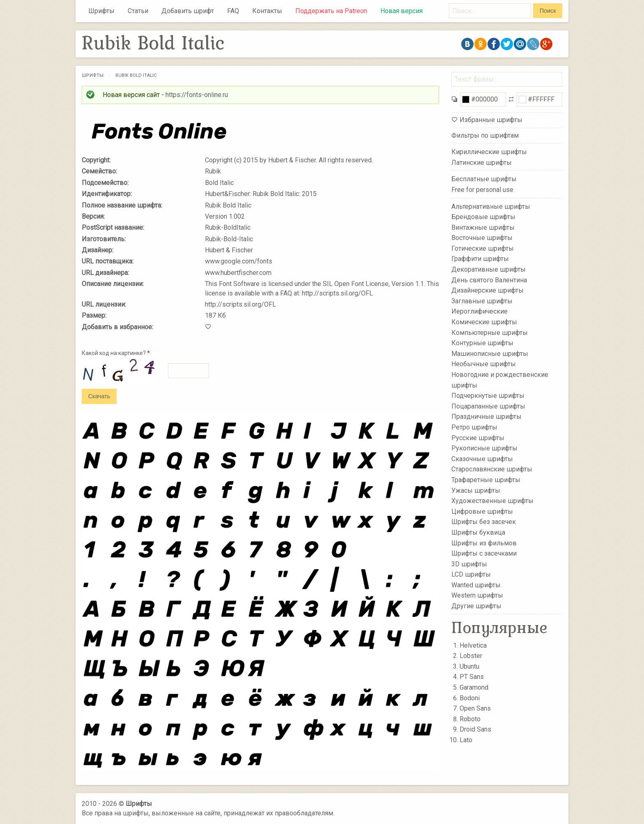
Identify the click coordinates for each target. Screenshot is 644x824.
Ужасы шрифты (476, 490)
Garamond (474, 687)
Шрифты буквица (478, 532)
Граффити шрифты (480, 259)
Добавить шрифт (188, 11)
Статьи (138, 11)
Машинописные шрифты (490, 354)
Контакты (267, 11)
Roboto (470, 719)
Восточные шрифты (482, 238)
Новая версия (401, 11)
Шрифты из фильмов (484, 543)
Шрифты (101, 11)
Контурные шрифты (482, 343)
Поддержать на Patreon (331, 11)
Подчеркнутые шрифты (488, 396)
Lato (466, 740)
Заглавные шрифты (482, 301)
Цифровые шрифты (482, 511)
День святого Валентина (489, 280)
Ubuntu (469, 666)
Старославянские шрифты (492, 469)
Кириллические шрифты (489, 152)
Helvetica (473, 645)
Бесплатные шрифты (484, 179)
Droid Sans (475, 729)
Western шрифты (477, 595)
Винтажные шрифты (483, 227)
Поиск (548, 11)
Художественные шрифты (492, 501)
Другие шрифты (476, 606)
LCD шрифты (471, 574)
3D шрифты (469, 564)
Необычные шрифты (484, 364)
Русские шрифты (478, 437)
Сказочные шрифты (482, 459)
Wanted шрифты (476, 585)
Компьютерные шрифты (490, 332)
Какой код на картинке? (116, 353)
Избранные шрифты (491, 120)
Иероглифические (480, 311)
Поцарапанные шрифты (488, 406)
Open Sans (475, 708)
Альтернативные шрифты (491, 206)
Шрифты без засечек (484, 522)
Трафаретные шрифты (486, 480)
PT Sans (472, 677)
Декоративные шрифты (489, 269)
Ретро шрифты (474, 427)
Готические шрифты (483, 248)
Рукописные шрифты (484, 448)
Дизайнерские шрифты (488, 290)
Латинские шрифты (482, 163)
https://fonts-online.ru (197, 95)
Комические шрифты (484, 322)
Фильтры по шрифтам (485, 135)
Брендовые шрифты (483, 217)
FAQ (233, 11)
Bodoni (470, 698)
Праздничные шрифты (486, 417)
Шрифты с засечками (484, 553)
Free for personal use (482, 190)
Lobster (471, 656)
